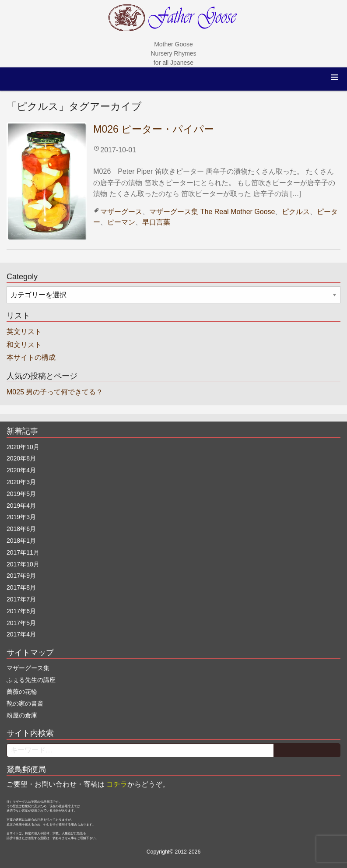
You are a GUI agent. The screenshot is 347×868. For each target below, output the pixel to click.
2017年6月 (21, 611)
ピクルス (296, 212)
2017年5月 (21, 623)
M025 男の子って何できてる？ (55, 392)
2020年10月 (23, 447)
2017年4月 (21, 634)
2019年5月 (21, 494)
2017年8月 (21, 587)
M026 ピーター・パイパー (154, 129)
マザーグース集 (174, 212)
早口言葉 (156, 222)
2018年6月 (21, 529)
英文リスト (24, 332)
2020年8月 (21, 458)
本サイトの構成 (31, 357)
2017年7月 (21, 599)
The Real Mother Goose (238, 212)
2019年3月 (21, 517)
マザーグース (121, 212)
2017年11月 (23, 552)
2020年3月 (21, 482)
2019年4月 (21, 506)
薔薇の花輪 (22, 692)
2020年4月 (21, 470)
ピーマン (121, 222)
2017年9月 (21, 576)
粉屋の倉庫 (22, 715)
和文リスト (24, 345)
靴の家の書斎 (25, 703)
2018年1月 (21, 541)
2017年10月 (23, 564)
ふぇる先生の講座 (31, 680)
